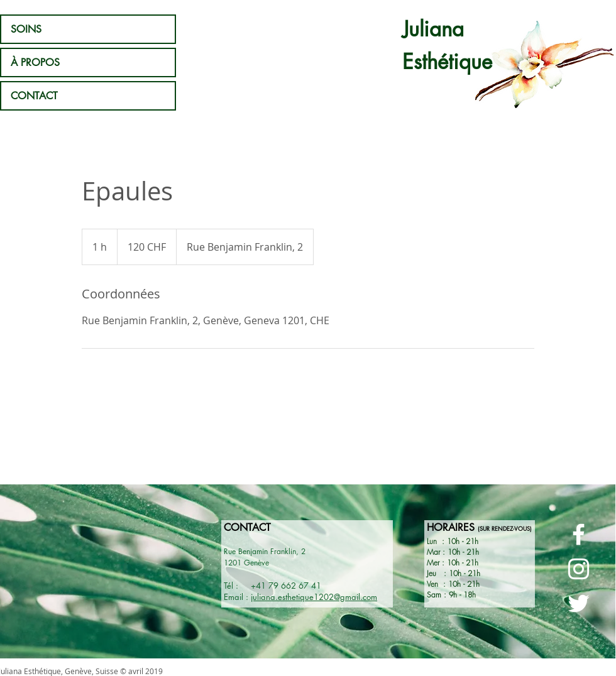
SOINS (26, 29)
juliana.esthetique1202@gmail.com (314, 597)
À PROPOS (35, 63)
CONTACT (34, 96)
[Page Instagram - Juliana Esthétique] (579, 569)
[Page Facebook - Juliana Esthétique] (579, 534)
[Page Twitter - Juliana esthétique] (579, 603)
